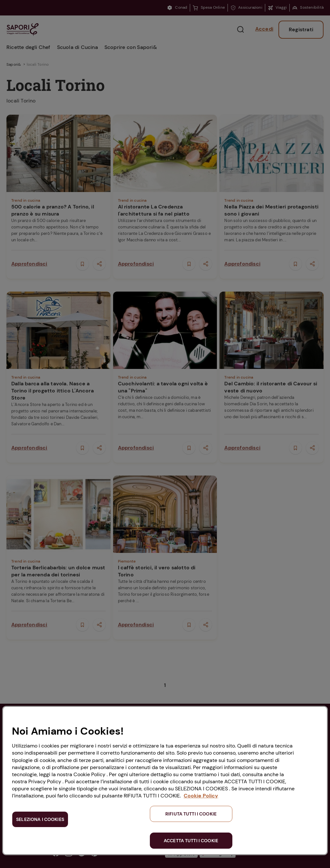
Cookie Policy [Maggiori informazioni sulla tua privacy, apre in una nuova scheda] (201, 796)
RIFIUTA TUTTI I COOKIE (191, 814)
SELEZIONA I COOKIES (40, 819)
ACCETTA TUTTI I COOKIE (191, 841)
